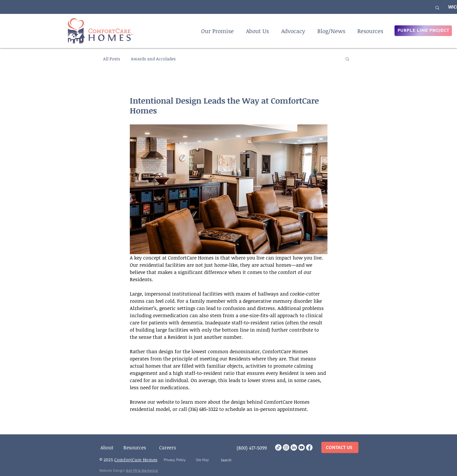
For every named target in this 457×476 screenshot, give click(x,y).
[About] (107, 447)
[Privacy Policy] (175, 460)
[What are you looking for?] (392, 8)
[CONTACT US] (340, 447)
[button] (347, 59)
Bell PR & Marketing (142, 470)
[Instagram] (286, 447)
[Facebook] (309, 447)
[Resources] (135, 447)
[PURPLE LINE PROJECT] (423, 31)
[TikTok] (278, 447)
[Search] (228, 460)
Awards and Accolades (153, 59)
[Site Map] (202, 460)
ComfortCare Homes (136, 460)
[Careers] (168, 447)
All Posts (112, 59)
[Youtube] (302, 447)
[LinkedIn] (294, 447)
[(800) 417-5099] (252, 448)
